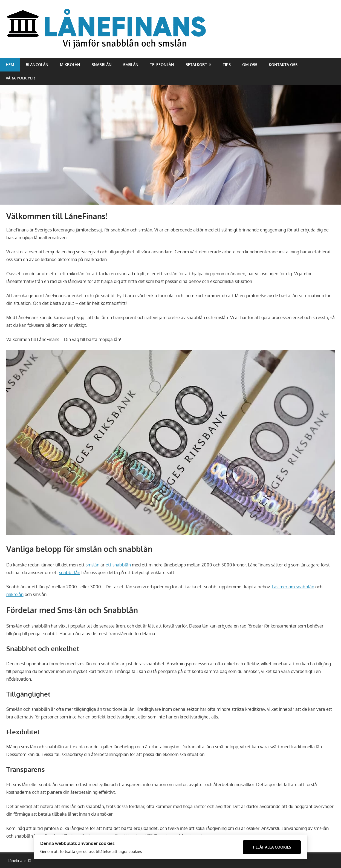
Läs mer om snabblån (293, 587)
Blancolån (37, 65)
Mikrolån (70, 65)
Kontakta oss (283, 65)
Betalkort (196, 65)
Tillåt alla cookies (272, 847)
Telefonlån (162, 65)
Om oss (250, 65)
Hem (10, 65)
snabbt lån (70, 572)
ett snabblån (118, 565)
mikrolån (15, 594)
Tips (227, 65)
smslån (93, 565)
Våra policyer (20, 78)
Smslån (131, 65)
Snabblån (102, 65)
